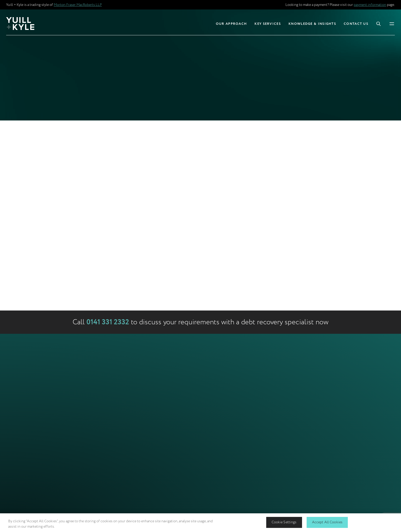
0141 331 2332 (108, 322)
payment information (370, 5)
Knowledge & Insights (312, 24)
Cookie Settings (284, 522)
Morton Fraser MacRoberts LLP (78, 5)
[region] (201, 523)
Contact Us (356, 24)
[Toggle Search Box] (378, 24)
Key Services (268, 24)
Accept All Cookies (327, 522)
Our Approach (231, 24)
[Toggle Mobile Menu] (392, 23)
